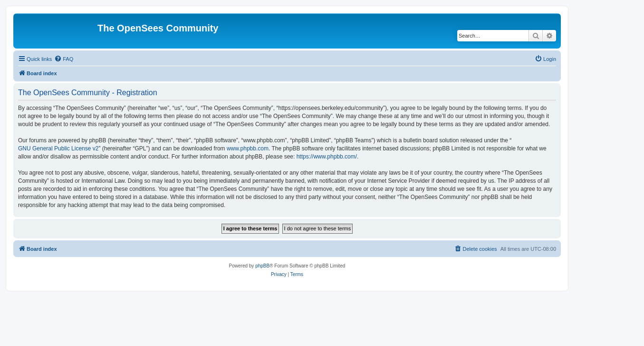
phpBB (262, 266)
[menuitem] (64, 59)
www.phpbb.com (248, 148)
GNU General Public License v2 (58, 148)
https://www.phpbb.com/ (327, 157)
